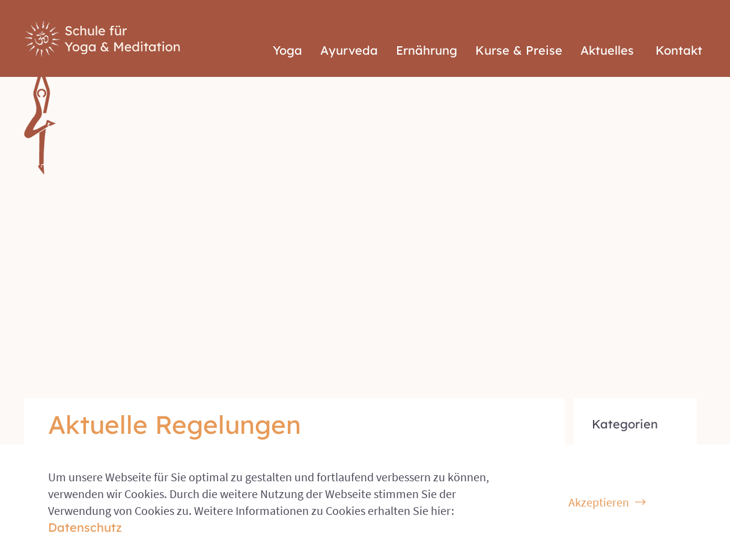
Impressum (679, 431)
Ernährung (427, 27)
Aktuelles (607, 27)
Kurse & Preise (519, 27)
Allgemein (617, 236)
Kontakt (679, 27)
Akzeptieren (599, 502)
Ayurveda (349, 27)
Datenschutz (611, 431)
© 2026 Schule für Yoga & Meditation (110, 431)
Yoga (287, 27)
